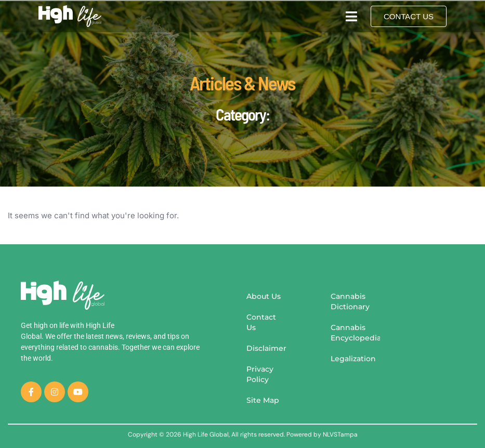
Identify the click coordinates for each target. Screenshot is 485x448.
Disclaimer (266, 348)
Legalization (353, 359)
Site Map (263, 400)
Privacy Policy (260, 374)
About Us (264, 296)
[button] (351, 16)
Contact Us (261, 322)
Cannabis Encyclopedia (355, 333)
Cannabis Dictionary (350, 301)
